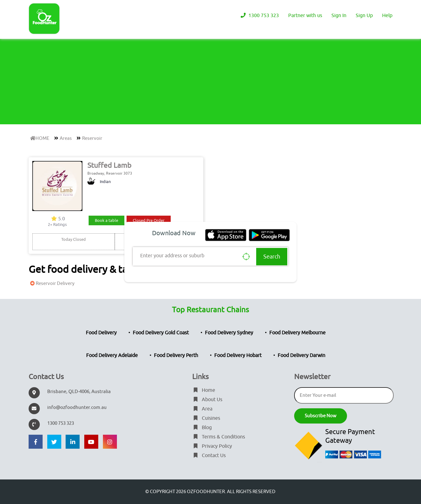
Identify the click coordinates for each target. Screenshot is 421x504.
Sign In (339, 16)
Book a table (106, 220)
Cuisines (206, 418)
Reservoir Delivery (51, 284)
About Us (207, 400)
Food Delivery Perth (176, 355)
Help (387, 16)
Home (204, 390)
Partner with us (305, 16)
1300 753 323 (259, 16)
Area (202, 409)
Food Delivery (101, 333)
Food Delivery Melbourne (297, 333)
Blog (202, 428)
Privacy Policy (212, 446)
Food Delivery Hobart (238, 355)
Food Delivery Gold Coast (161, 333)
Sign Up (364, 16)
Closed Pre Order (149, 220)
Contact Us (209, 456)
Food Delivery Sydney (229, 333)
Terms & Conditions (219, 437)
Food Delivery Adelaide (112, 355)
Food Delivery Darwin (301, 355)
